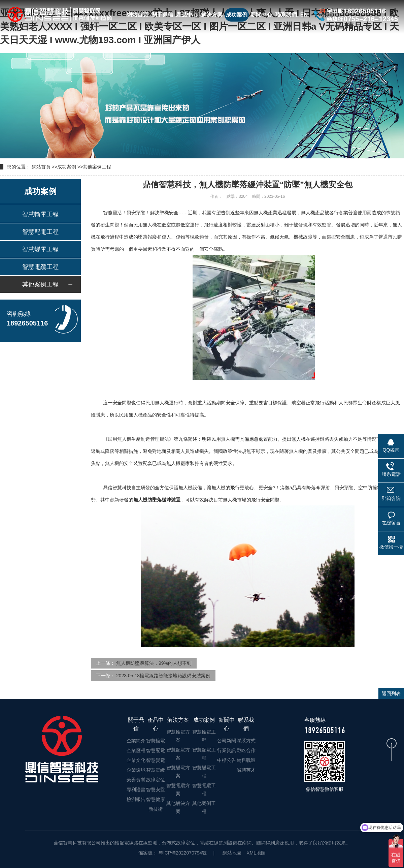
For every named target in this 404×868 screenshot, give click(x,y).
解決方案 (212, 15)
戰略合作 (246, 750)
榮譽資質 (136, 780)
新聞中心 (261, 15)
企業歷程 (136, 750)
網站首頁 (137, 15)
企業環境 (136, 770)
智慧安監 (156, 789)
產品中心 (187, 15)
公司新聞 (227, 741)
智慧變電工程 (40, 249)
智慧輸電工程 (40, 214)
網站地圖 (232, 853)
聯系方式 (246, 741)
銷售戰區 (246, 760)
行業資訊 (227, 750)
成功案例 (237, 15)
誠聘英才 (246, 770)
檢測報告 (136, 799)
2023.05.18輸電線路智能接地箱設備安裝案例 (163, 676)
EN (304, 15)
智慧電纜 (156, 770)
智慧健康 (156, 799)
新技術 (156, 809)
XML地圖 (256, 853)
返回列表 (391, 693)
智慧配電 (156, 750)
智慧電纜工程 (40, 267)
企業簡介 (136, 741)
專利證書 (136, 789)
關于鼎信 (162, 15)
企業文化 (136, 760)
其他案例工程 (97, 167)
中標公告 (227, 760)
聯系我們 (286, 15)
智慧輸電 (156, 741)
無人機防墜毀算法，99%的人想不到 (154, 663)
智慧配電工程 (40, 232)
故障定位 (156, 780)
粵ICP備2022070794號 (182, 853)
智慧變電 (156, 760)
